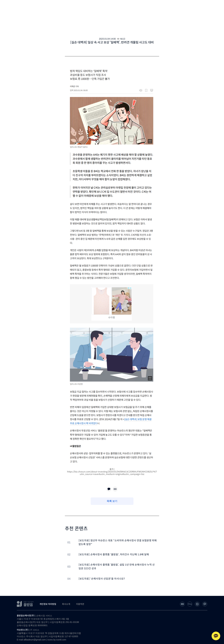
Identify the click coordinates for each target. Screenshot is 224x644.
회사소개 (66, 604)
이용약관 (80, 604)
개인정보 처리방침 (48, 604)
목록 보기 (112, 501)
